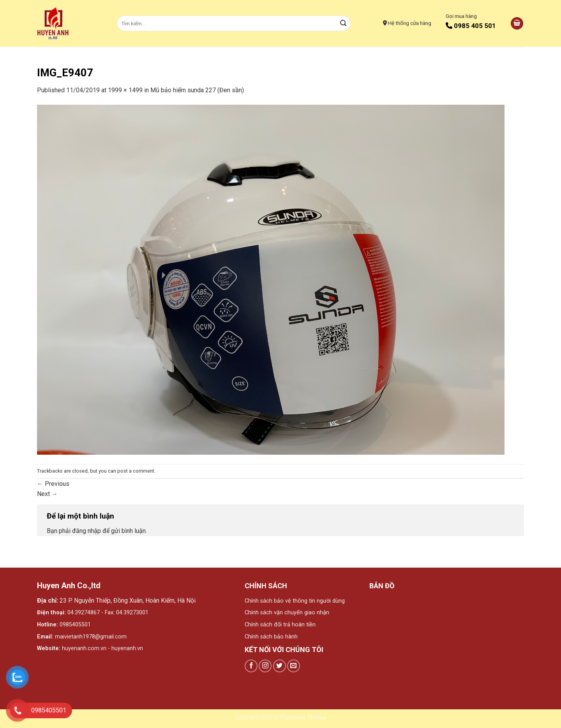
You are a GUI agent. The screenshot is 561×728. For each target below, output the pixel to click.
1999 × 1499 (125, 90)
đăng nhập (86, 531)
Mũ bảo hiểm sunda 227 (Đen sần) (197, 90)
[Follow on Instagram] (265, 666)
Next (47, 494)
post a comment (136, 471)
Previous (53, 484)
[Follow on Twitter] (280, 666)
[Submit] (344, 23)
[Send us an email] (294, 666)
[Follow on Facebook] (251, 666)
